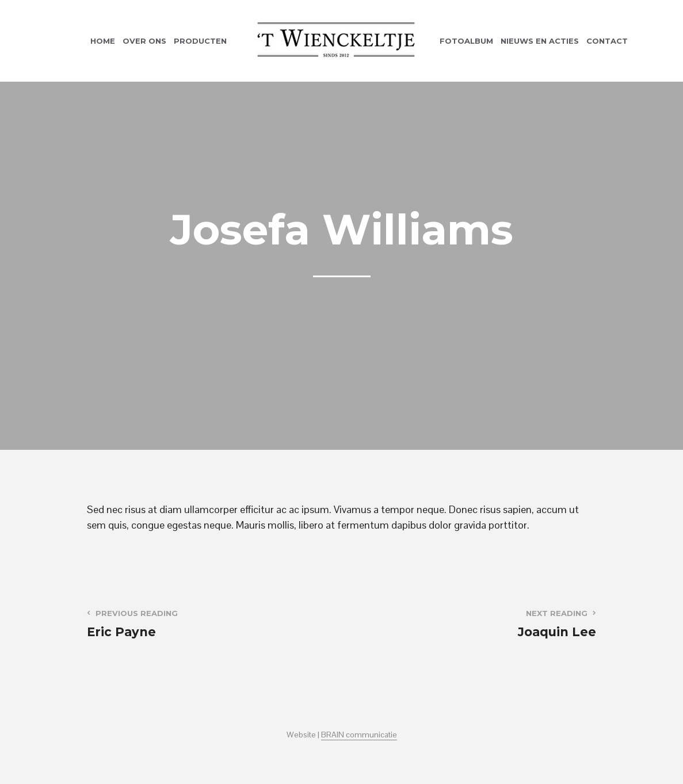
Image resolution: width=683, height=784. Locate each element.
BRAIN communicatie (359, 735)
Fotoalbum (466, 41)
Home (103, 41)
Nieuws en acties (540, 41)
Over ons (144, 41)
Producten (200, 41)
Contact (607, 41)
